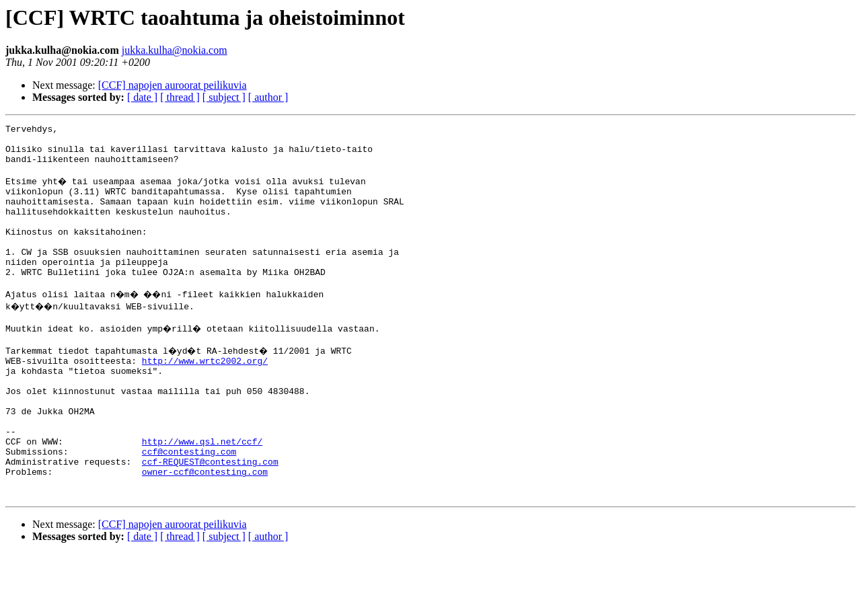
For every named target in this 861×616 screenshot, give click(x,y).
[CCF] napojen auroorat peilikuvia (173, 85)
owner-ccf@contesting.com (205, 530)
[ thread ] (180, 97)
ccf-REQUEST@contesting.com (210, 518)
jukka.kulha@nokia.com (175, 50)
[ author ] (268, 97)
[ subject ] (224, 97)
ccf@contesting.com (189, 506)
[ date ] (142, 97)
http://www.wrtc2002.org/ (205, 397)
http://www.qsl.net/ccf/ (202, 494)
